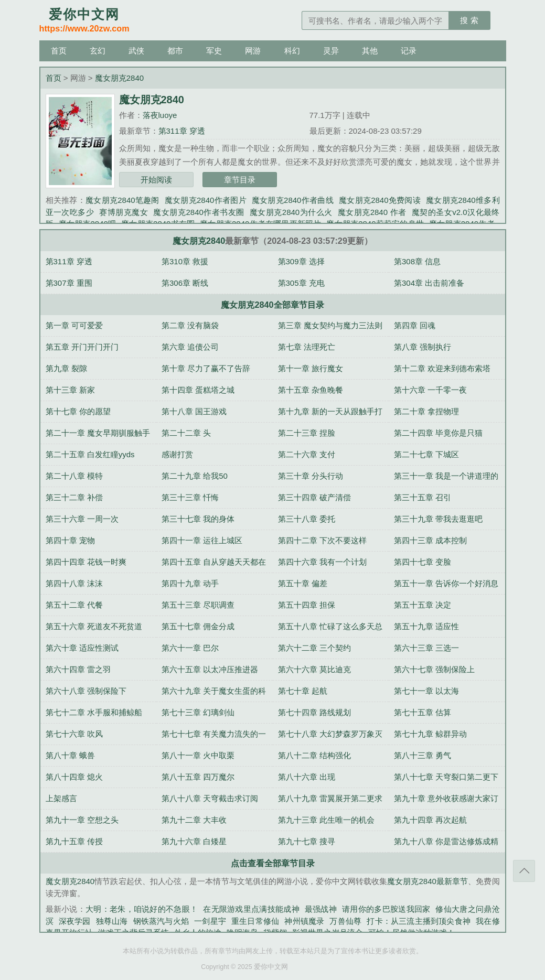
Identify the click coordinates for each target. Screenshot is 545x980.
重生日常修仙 (255, 921)
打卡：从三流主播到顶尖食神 (419, 921)
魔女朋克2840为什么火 (291, 212)
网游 (253, 51)
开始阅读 (156, 180)
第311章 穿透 (182, 131)
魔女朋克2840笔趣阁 (122, 200)
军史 (214, 51)
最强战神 (321, 909)
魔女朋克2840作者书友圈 (199, 212)
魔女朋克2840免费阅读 (380, 200)
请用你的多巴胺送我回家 (386, 909)
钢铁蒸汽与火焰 (161, 921)
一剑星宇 (210, 921)
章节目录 (240, 180)
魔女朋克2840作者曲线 (293, 200)
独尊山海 (112, 921)
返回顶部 (524, 871)
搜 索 (469, 20)
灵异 (331, 51)
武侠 (136, 51)
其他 (370, 51)
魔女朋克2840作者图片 (206, 200)
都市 (175, 51)
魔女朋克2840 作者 (372, 212)
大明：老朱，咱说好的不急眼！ (142, 909)
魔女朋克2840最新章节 (428, 881)
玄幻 (98, 51)
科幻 (292, 51)
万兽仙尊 (345, 921)
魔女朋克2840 (119, 78)
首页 (59, 51)
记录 (409, 51)
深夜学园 (75, 921)
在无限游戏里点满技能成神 (251, 909)
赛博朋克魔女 (124, 212)
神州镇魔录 (304, 921)
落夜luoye (160, 115)
